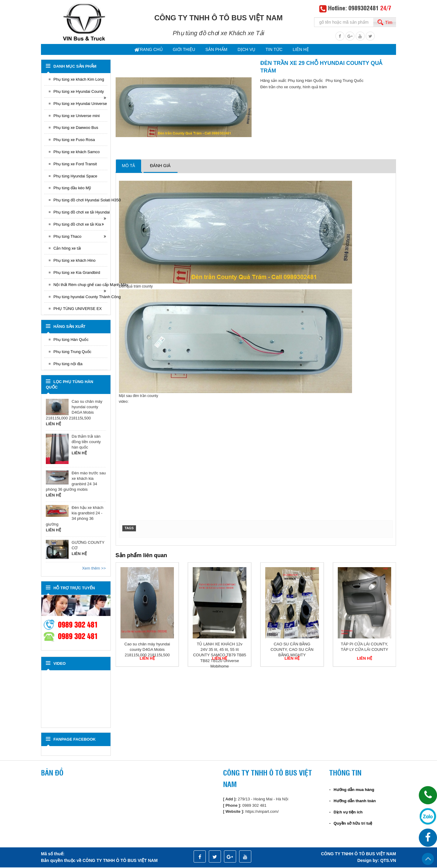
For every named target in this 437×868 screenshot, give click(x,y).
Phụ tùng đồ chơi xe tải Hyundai (80, 213)
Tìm (389, 22)
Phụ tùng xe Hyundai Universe (80, 104)
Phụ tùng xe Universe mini (77, 116)
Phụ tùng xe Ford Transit (75, 165)
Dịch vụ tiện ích (348, 813)
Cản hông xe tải (67, 249)
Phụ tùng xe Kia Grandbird (77, 273)
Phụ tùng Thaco (67, 237)
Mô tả (129, 166)
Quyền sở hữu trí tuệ (353, 824)
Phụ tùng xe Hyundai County (79, 92)
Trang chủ (141, 50)
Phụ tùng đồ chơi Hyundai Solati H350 (80, 201)
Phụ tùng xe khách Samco (77, 152)
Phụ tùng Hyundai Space (75, 177)
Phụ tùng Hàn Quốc (71, 340)
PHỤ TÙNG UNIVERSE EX (78, 309)
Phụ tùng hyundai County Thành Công (80, 297)
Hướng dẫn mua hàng (354, 790)
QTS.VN (388, 861)
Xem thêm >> (94, 569)
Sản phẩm (214, 50)
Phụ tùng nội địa (68, 364)
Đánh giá (160, 166)
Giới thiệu (178, 50)
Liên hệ (309, 50)
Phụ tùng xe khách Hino (75, 261)
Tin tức (278, 50)
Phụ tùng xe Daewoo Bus (76, 128)
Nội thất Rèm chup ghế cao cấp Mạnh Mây (80, 285)
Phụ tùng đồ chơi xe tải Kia (77, 225)
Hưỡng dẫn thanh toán (355, 801)
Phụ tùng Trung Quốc (72, 352)
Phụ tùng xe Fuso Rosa (74, 140)
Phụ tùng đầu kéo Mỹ (72, 188)
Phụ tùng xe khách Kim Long (79, 80)
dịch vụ (247, 50)
